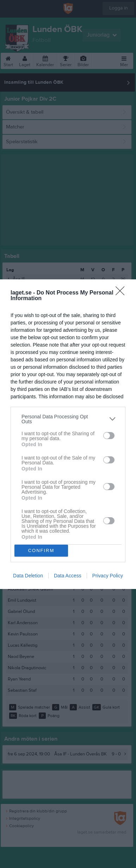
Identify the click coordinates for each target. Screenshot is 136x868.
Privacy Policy (108, 576)
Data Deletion (28, 576)
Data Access (68, 576)
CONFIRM (41, 550)
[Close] (122, 293)
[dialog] (68, 434)
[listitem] (68, 419)
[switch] (109, 436)
